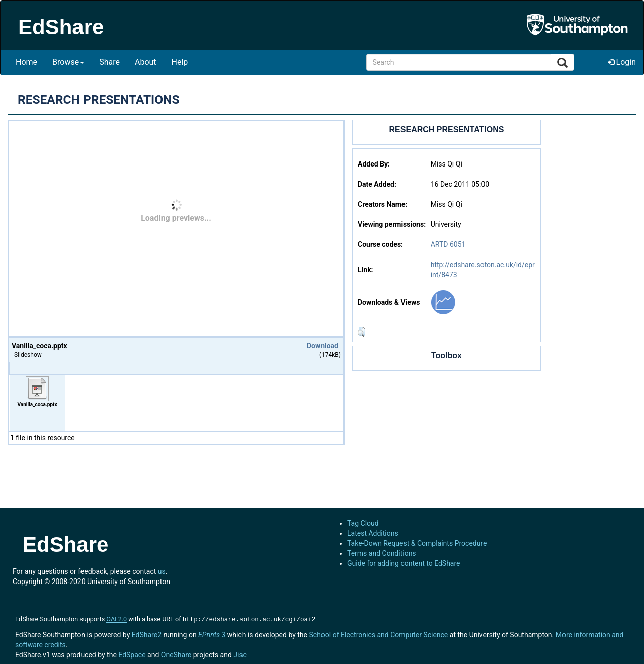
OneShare (176, 654)
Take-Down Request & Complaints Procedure (417, 543)
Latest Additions (373, 533)
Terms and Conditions (382, 553)
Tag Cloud (363, 523)
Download (323, 346)
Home (26, 62)
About (146, 62)
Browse (68, 62)
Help (180, 62)
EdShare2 (147, 634)
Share (109, 62)
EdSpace (132, 654)
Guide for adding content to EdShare (404, 563)
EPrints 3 (212, 634)
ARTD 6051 (448, 244)
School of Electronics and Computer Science (378, 634)
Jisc (240, 654)
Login (622, 62)
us (162, 571)
